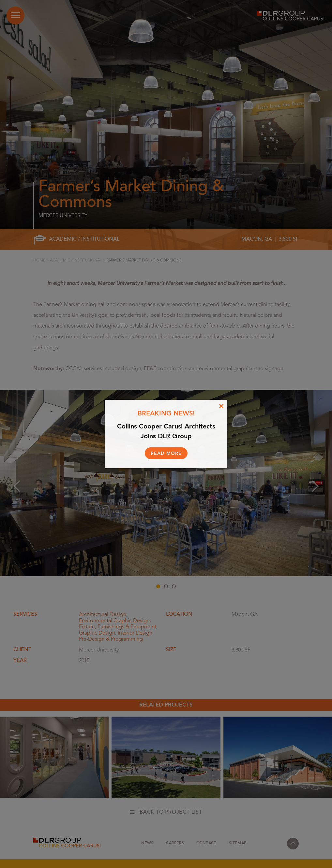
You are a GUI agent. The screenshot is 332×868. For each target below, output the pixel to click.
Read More (166, 454)
